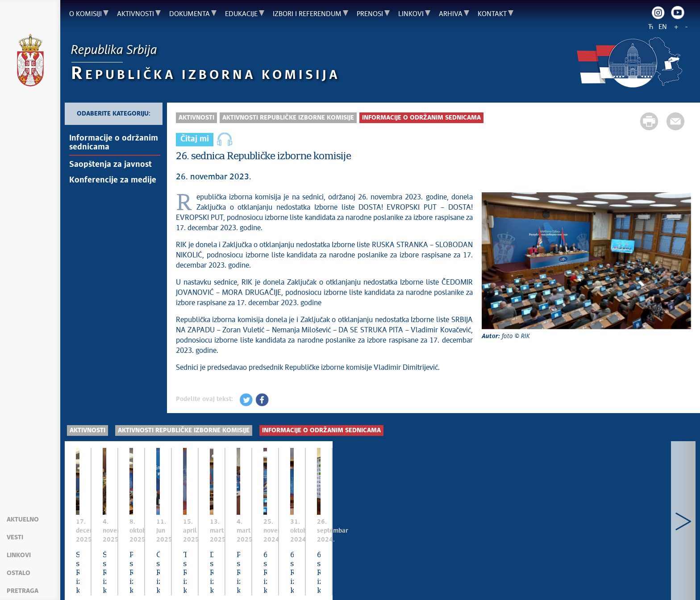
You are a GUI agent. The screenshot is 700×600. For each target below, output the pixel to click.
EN (663, 27)
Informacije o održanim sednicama (114, 143)
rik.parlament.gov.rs (460, 582)
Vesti (15, 538)
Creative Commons (261, 582)
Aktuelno (23, 520)
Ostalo (19, 573)
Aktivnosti (196, 118)
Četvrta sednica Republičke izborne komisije (615, 542)
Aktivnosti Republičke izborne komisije (288, 118)
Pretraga (23, 591)
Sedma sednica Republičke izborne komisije (141, 542)
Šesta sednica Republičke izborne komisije (296, 542)
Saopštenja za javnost (110, 165)
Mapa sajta (87, 582)
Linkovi (19, 555)
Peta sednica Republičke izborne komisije (452, 542)
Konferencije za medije (113, 180)
